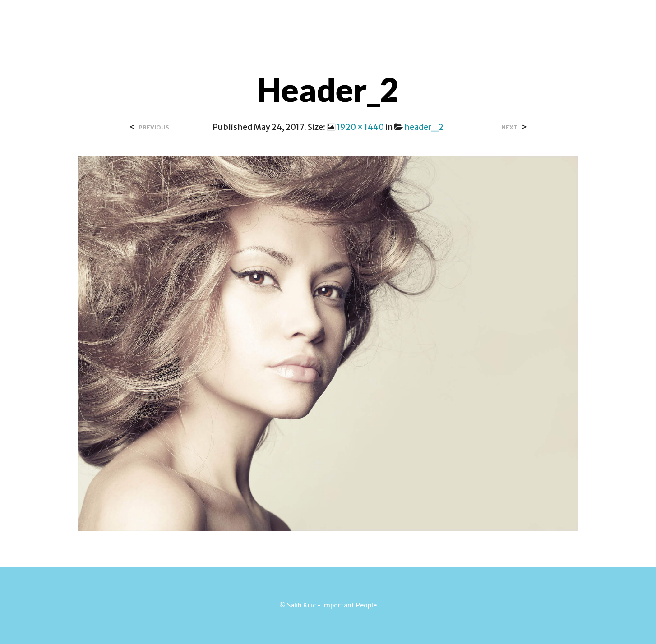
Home (167, 18)
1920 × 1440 (360, 127)
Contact (263, 18)
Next (510, 127)
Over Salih (212, 18)
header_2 (424, 127)
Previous (154, 127)
